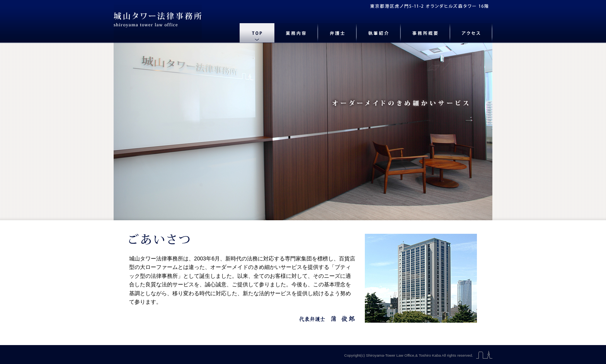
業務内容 (296, 33)
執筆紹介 (379, 33)
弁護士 (337, 33)
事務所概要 (426, 33)
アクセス (471, 33)
